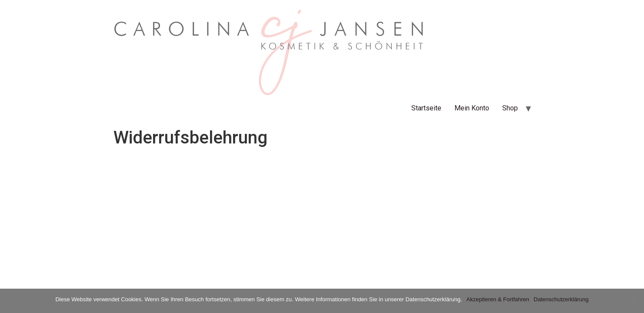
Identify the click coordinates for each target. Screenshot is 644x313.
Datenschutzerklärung (561, 299)
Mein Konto (472, 108)
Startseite (426, 108)
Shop (510, 108)
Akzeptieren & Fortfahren (498, 299)
